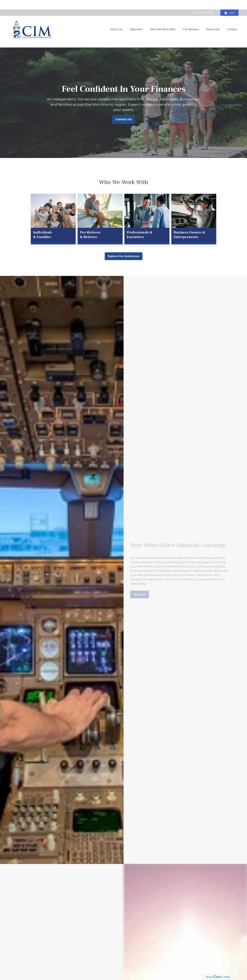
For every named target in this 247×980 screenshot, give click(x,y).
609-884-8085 (203, 3)
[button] (116, 20)
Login (229, 3)
